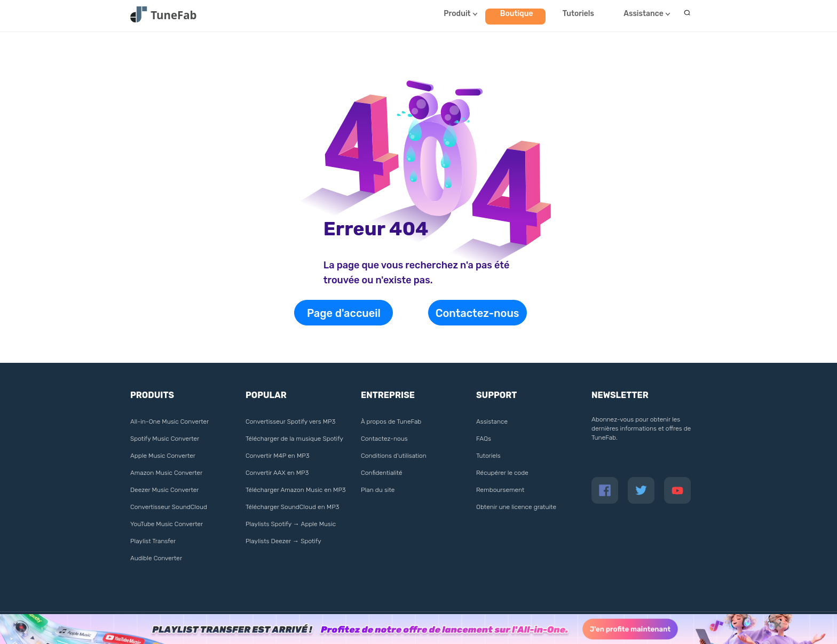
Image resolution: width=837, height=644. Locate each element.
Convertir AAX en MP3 (277, 473)
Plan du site (378, 490)
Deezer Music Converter (164, 490)
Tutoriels (578, 14)
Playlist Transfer (153, 541)
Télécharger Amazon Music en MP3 (296, 490)
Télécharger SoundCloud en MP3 (292, 507)
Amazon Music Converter (166, 473)
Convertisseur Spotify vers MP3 (290, 422)
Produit (457, 14)
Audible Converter (156, 558)
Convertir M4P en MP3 (278, 456)
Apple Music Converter (163, 456)
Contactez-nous (477, 313)
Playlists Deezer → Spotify (283, 541)
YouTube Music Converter (167, 524)
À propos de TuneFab (391, 422)
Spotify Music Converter (165, 439)
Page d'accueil (344, 313)
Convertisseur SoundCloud (169, 507)
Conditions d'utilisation (394, 456)
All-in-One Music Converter (169, 422)
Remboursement (500, 490)
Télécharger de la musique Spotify (294, 439)
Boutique (517, 14)
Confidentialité (382, 473)
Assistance (643, 14)
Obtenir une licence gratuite (516, 507)
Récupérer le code (502, 473)
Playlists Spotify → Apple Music (291, 524)
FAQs (484, 439)
